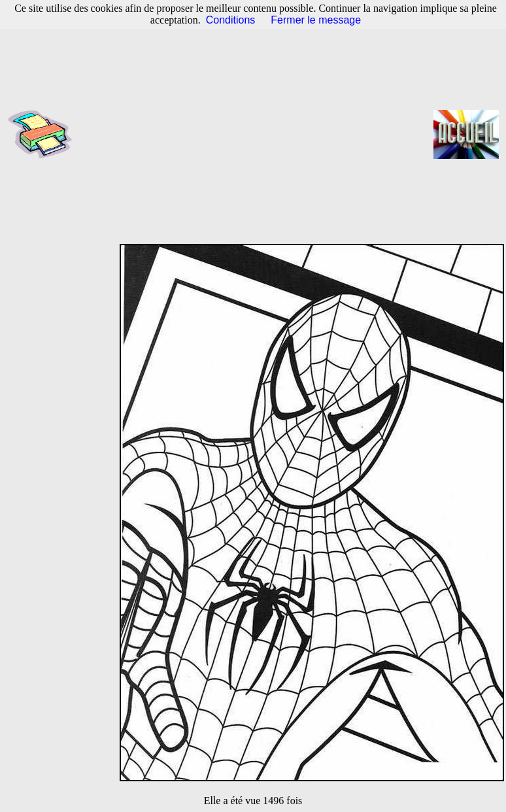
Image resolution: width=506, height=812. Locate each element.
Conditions (231, 20)
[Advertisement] (257, 134)
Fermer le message (316, 20)
